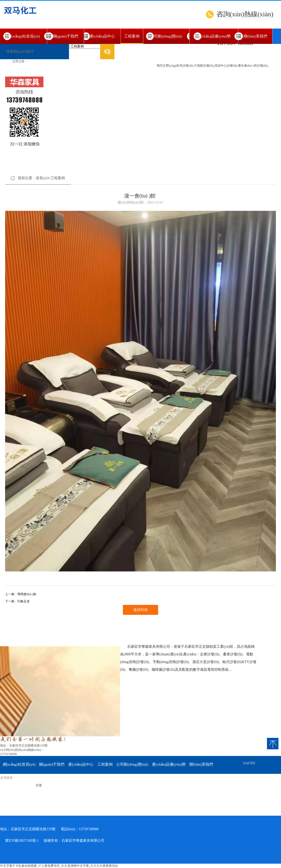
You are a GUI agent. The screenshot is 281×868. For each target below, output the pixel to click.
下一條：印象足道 (17, 601)
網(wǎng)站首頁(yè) (24, 36)
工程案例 (132, 39)
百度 (39, 785)
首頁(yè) (42, 178)
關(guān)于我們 (66, 36)
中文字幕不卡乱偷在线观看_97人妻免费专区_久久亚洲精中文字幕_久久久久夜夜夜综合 (59, 866)
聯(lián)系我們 (255, 36)
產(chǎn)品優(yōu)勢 (214, 36)
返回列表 (140, 610)
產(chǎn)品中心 (102, 36)
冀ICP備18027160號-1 (22, 841)
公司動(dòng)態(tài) (166, 36)
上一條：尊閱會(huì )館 (21, 594)
